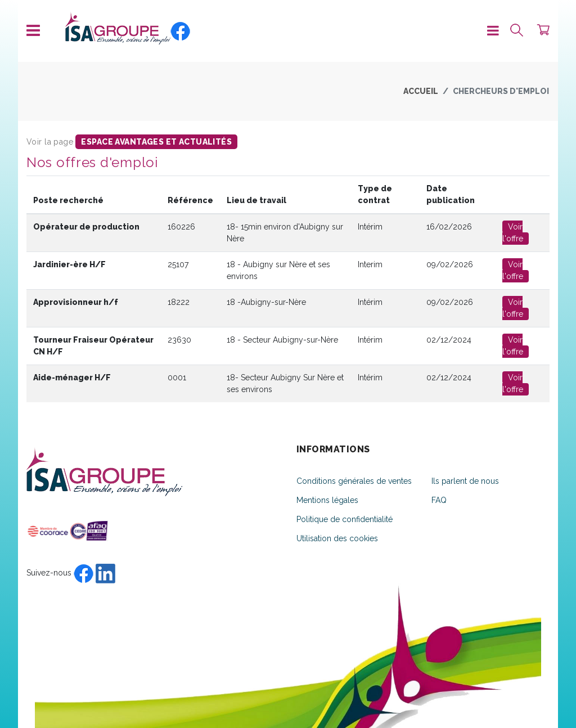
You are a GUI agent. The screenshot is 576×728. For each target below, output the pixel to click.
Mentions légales (327, 500)
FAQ (439, 500)
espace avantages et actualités (156, 142)
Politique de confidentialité (345, 519)
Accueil (421, 91)
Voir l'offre (513, 233)
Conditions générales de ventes (354, 481)
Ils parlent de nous (465, 481)
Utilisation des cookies (337, 538)
